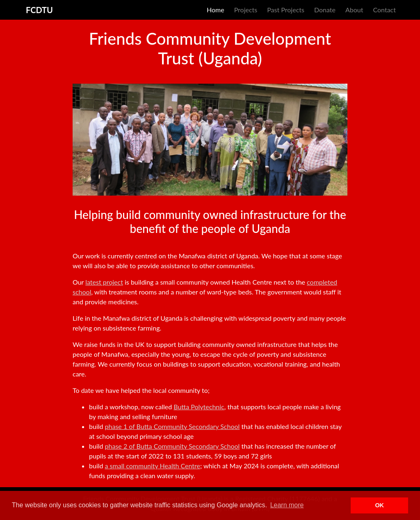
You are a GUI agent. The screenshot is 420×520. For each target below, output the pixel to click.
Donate (325, 10)
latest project (104, 282)
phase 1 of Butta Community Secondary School (172, 426)
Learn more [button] (287, 505)
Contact (385, 10)
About (354, 10)
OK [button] (379, 505)
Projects (246, 10)
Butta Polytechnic (199, 407)
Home (216, 10)
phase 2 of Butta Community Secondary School (172, 446)
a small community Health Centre (153, 466)
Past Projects (286, 10)
